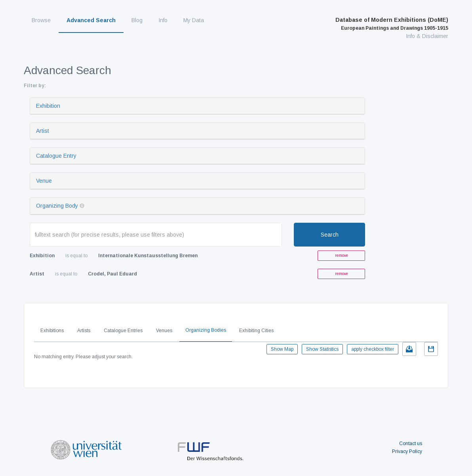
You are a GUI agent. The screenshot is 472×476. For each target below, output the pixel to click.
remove (342, 255)
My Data (194, 20)
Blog (137, 20)
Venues (164, 331)
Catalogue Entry (56, 156)
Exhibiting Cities (256, 331)
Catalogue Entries (123, 331)
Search (330, 235)
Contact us (411, 444)
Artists (84, 331)
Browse (41, 20)
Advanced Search (91, 20)
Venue (44, 181)
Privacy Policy (407, 451)
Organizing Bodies (206, 330)
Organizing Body (57, 206)
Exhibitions (52, 331)
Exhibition (48, 106)
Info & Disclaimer (427, 36)
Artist (43, 131)
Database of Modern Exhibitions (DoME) (392, 24)
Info (163, 20)
